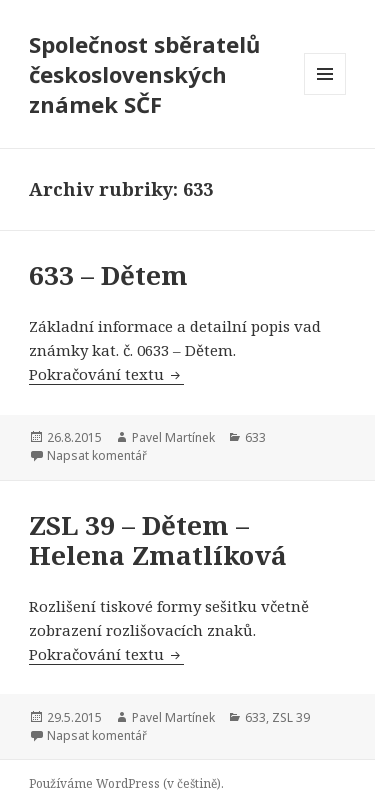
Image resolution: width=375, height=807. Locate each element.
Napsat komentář (97, 455)
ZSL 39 (291, 717)
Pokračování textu (106, 374)
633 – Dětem (108, 275)
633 (255, 437)
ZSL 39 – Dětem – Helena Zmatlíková (158, 540)
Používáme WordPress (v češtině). (126, 783)
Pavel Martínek (173, 437)
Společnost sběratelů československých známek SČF (144, 74)
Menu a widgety (325, 94)
